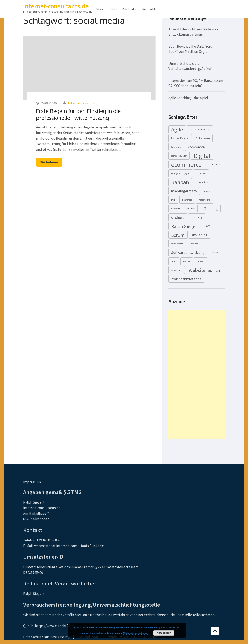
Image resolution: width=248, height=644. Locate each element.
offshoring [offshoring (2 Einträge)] (210, 209)
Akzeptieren (164, 633)
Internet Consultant (83, 103)
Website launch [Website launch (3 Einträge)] (205, 270)
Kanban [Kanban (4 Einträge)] (180, 182)
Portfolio (130, 9)
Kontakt (149, 9)
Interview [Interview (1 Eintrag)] (201, 173)
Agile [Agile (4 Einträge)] (177, 129)
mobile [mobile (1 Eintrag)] (207, 191)
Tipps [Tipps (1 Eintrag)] (174, 261)
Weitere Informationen (136, 633)
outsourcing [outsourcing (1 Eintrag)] (197, 217)
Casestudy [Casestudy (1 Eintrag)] (176, 147)
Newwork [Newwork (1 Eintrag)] (176, 209)
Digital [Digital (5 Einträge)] (202, 156)
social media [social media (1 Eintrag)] (177, 244)
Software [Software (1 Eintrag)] (194, 244)
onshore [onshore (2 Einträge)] (178, 217)
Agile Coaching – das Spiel (188, 98)
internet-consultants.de (56, 6)
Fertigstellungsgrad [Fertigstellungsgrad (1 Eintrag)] (181, 173)
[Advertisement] (197, 374)
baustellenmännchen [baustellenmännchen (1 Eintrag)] (200, 129)
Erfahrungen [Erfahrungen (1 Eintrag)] (214, 165)
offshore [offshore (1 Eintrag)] (191, 209)
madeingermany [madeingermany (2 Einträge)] (184, 191)
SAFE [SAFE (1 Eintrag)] (208, 226)
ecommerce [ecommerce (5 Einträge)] (186, 164)
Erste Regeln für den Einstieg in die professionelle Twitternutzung (78, 114)
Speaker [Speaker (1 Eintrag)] (215, 253)
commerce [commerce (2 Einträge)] (196, 147)
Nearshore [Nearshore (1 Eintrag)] (187, 200)
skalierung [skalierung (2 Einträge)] (200, 235)
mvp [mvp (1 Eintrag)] (173, 200)
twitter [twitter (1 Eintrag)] (187, 261)
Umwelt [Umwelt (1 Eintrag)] (201, 261)
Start (101, 9)
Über (113, 9)
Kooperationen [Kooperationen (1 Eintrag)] (203, 182)
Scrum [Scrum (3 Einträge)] (178, 235)
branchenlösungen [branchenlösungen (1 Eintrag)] (180, 138)
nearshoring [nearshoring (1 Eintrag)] (204, 200)
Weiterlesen (49, 162)
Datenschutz (33, 637)
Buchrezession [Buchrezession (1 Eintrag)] (203, 138)
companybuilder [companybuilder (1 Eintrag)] (179, 156)
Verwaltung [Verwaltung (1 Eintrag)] (177, 270)
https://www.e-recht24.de (55, 626)
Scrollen (215, 631)
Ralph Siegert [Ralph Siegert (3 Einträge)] (185, 226)
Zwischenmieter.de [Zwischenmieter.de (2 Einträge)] (186, 279)
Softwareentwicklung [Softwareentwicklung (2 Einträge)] (188, 253)
